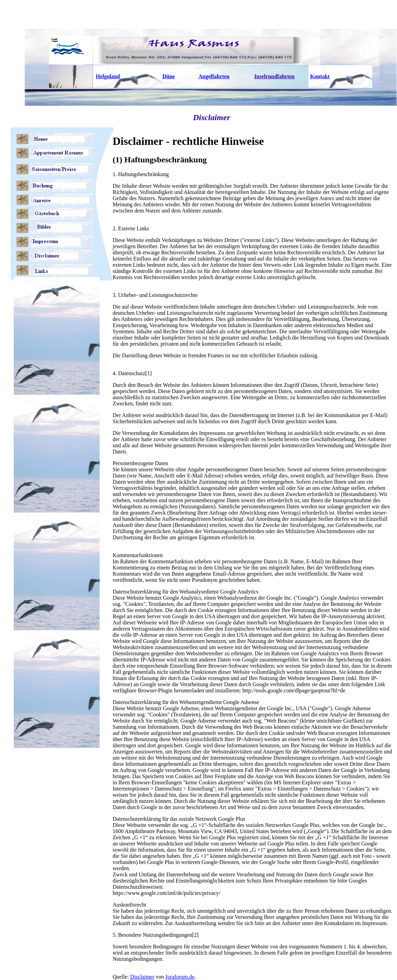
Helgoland (108, 76)
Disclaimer (142, 977)
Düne (169, 76)
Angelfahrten (214, 76)
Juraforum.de (180, 977)
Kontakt (320, 76)
